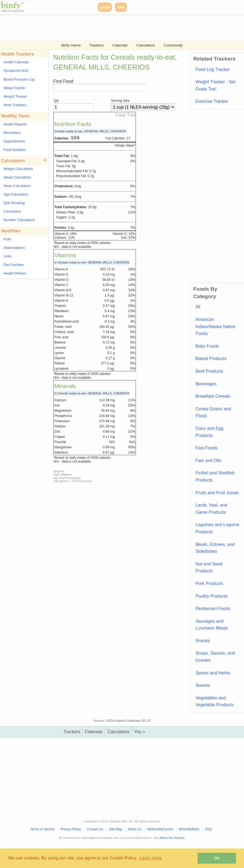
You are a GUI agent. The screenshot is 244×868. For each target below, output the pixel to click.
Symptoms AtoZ (16, 71)
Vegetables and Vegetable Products (214, 701)
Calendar (120, 45)
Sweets (202, 685)
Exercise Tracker (212, 101)
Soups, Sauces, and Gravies (215, 657)
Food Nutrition (15, 150)
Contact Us (95, 829)
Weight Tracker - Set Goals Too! (215, 85)
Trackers (97, 45)
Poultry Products (211, 596)
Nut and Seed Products (209, 568)
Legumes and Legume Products (217, 528)
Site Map (115, 829)
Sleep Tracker (14, 88)
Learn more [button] (150, 858)
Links (8, 256)
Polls (7, 239)
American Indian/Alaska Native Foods (215, 326)
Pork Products (209, 583)
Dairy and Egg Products (209, 432)
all (45, 160)
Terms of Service (43, 829)
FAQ (209, 829)
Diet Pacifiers (14, 265)
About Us (134, 829)
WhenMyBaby (189, 829)
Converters (12, 211)
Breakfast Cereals (213, 396)
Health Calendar (16, 62)
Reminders (12, 133)
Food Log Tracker (213, 69)
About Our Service (172, 838)
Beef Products (209, 371)
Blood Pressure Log (19, 79)
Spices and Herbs (213, 673)
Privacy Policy (71, 829)
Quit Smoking (14, 203)
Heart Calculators (17, 186)
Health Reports (15, 124)
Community (173, 45)
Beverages (206, 384)
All (198, 307)
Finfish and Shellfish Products (215, 476)
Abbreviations (14, 248)
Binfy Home (71, 45)
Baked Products (211, 359)
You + (140, 732)
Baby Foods (207, 346)
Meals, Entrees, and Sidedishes (215, 548)
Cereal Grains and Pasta (213, 412)
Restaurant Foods (213, 609)
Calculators (146, 45)
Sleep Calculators (17, 177)
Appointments (14, 141)
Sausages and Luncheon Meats (212, 625)
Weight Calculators (18, 169)
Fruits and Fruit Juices (217, 493)
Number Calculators (19, 220)
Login (105, 7)
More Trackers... (16, 105)
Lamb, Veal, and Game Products (211, 509)
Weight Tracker (15, 96)
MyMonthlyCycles (160, 829)
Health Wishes (15, 273)
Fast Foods (206, 448)
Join (121, 7)
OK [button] (217, 858)
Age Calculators (16, 194)
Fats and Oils (208, 461)
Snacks (202, 641)
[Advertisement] (122, 28)
